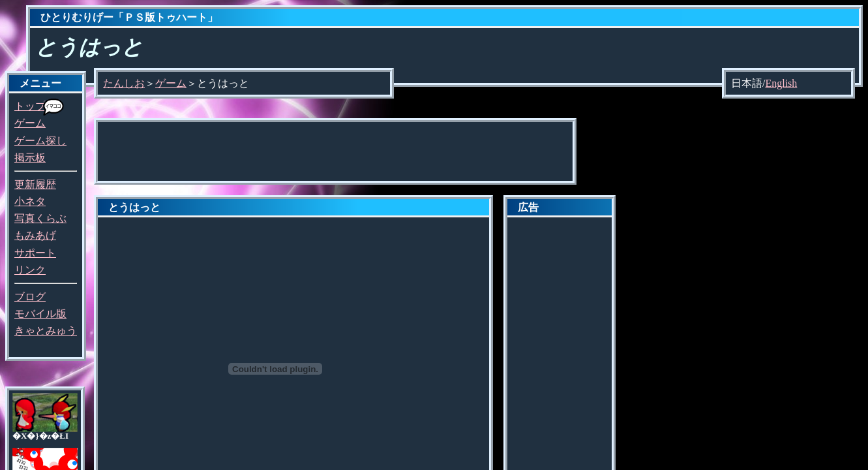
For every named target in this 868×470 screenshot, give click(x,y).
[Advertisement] (335, 151)
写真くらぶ (40, 218)
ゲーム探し (40, 141)
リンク (30, 270)
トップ (30, 106)
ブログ (30, 297)
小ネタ (30, 201)
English (781, 83)
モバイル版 (40, 314)
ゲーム (30, 123)
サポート (35, 253)
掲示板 (30, 158)
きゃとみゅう (46, 331)
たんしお (124, 83)
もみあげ (35, 235)
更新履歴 (35, 184)
